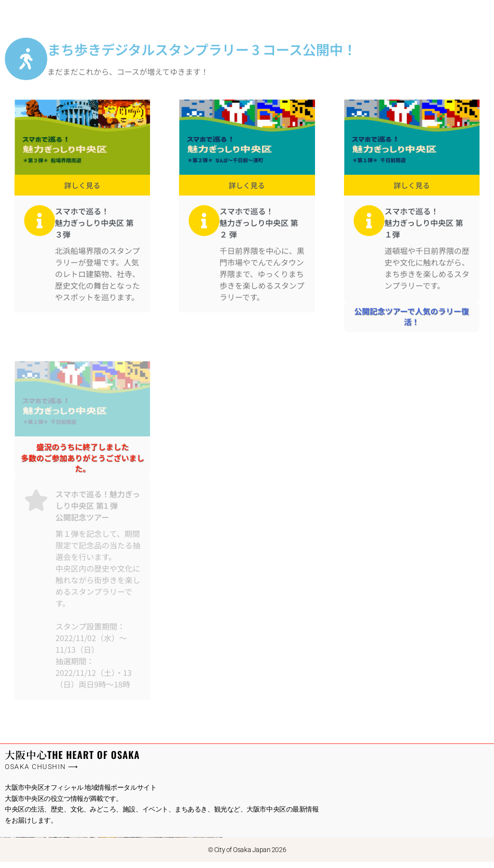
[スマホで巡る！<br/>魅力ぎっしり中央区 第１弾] (369, 226)
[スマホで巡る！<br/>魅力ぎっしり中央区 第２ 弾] (204, 226)
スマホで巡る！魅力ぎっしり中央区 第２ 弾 (259, 228)
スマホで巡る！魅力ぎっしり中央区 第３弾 (94, 228)
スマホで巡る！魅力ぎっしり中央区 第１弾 (424, 228)
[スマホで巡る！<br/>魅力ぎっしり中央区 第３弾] (40, 226)
